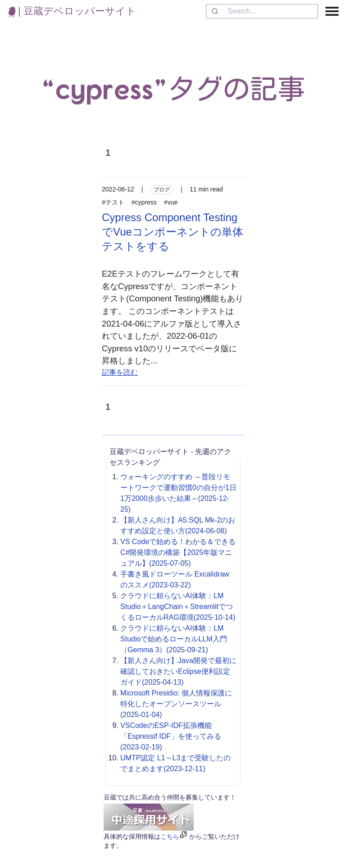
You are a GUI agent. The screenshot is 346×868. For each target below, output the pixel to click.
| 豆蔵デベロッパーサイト (72, 11)
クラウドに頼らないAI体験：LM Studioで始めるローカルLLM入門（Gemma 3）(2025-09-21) (174, 639)
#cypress (144, 202)
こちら (170, 836)
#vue (171, 202)
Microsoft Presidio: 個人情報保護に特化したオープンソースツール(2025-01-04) (176, 704)
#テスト (113, 202)
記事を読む (120, 372)
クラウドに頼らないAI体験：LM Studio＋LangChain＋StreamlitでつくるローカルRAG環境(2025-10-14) (178, 607)
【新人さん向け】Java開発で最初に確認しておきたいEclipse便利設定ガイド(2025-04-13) (178, 671)
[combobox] (262, 11)
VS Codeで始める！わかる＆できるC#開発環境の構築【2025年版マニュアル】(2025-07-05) (178, 552)
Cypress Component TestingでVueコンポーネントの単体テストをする (173, 232)
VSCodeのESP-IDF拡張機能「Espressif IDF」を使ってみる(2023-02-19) (171, 736)
